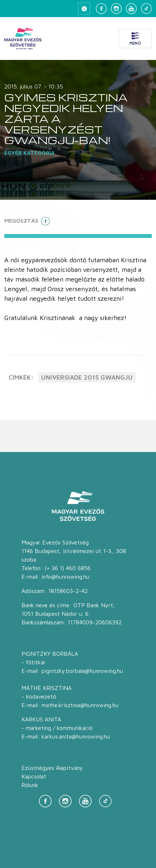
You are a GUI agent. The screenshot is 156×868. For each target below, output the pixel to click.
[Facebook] (101, 9)
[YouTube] (131, 9)
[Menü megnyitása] (135, 39)
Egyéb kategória (30, 153)
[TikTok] (146, 9)
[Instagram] (116, 9)
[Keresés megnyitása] (84, 9)
